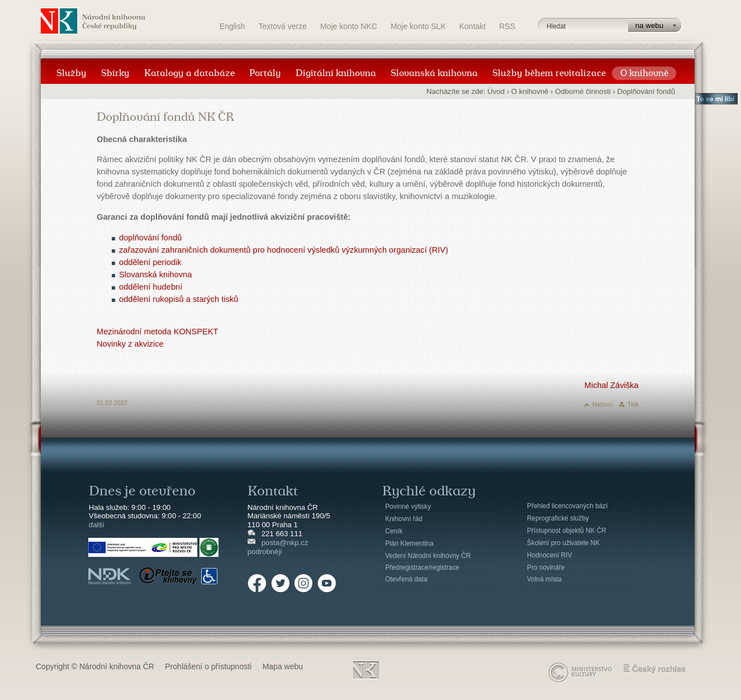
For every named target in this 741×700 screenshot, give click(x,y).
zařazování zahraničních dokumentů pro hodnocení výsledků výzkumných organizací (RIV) (284, 250)
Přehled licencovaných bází (567, 506)
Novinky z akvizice (130, 344)
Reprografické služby (558, 518)
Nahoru (602, 404)
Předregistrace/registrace (422, 567)
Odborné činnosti (583, 91)
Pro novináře (546, 567)
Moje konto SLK (418, 26)
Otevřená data (406, 579)
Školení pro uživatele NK (563, 543)
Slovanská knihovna (155, 275)
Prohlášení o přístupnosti (208, 666)
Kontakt (472, 26)
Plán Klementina (409, 543)
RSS (507, 26)
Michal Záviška (612, 385)
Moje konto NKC (349, 26)
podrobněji (265, 552)
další (97, 525)
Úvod (496, 91)
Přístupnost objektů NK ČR (567, 531)
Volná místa (544, 579)
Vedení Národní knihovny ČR (428, 556)
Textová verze (283, 26)
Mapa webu (283, 666)
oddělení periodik (150, 262)
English (232, 26)
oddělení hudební (151, 287)
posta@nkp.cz (285, 543)
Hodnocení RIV (550, 555)
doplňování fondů (150, 238)
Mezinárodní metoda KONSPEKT (158, 332)
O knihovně (530, 91)
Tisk (633, 404)
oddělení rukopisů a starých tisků (179, 299)
